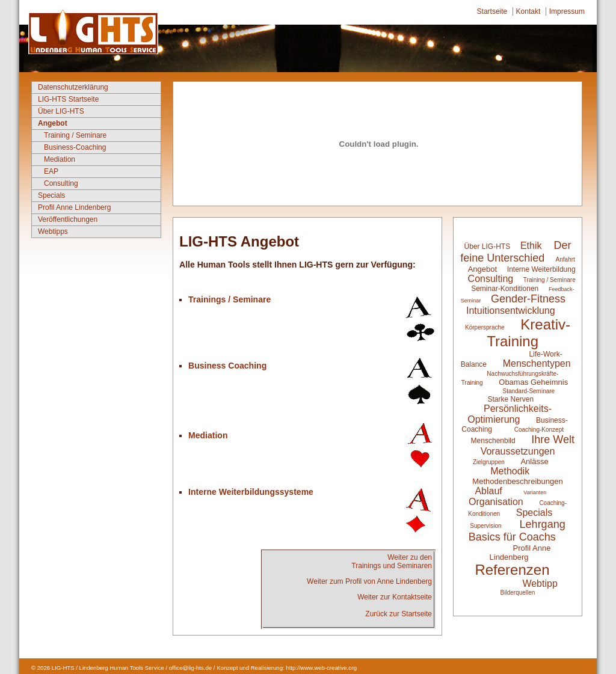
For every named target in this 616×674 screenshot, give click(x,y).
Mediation (60, 159)
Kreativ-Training (528, 333)
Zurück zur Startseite (399, 614)
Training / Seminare (75, 135)
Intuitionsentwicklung (511, 311)
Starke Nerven (510, 399)
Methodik (510, 471)
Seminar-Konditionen (505, 289)
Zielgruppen (489, 462)
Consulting (61, 183)
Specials (51, 195)
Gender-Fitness (528, 299)
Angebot (53, 123)
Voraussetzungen (518, 451)
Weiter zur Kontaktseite (395, 597)
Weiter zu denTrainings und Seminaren (392, 562)
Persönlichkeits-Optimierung (510, 414)
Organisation (496, 502)
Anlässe (534, 461)
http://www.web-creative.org (321, 668)
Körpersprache (485, 327)
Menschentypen (537, 363)
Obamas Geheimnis (533, 382)
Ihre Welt (553, 440)
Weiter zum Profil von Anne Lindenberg (369, 581)
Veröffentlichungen (68, 219)
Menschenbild (494, 441)
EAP (51, 171)
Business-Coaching (75, 147)
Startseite (492, 11)
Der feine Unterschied (516, 252)
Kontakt (528, 11)
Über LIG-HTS (61, 111)
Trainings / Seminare (229, 299)
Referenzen (512, 570)
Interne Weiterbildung (541, 269)
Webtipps (53, 231)
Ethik (531, 246)
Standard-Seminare (528, 391)
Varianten (535, 492)
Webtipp (540, 584)
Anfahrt (565, 259)
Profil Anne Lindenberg (74, 207)
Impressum (567, 11)
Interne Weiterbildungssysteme (251, 492)
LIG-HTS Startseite (68, 99)
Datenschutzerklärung (73, 87)
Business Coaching (227, 366)
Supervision (485, 526)
